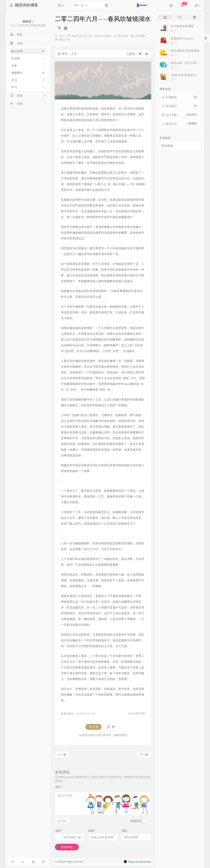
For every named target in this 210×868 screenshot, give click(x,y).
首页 (63, 54)
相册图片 (28, 73)
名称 (59, 831)
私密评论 (136, 821)
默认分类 (28, 51)
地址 (124, 831)
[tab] (165, 17)
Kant (62, 36)
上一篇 (62, 755)
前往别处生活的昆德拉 (185, 51)
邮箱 (92, 831)
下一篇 (144, 755)
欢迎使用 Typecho (182, 38)
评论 (59, 787)
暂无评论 (123, 36)
